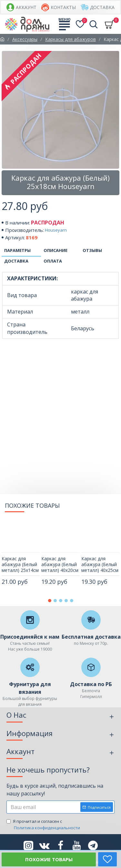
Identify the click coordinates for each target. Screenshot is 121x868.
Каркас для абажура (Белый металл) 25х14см (20, 564)
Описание (55, 250)
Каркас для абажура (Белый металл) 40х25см (100, 564)
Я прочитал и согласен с (44, 825)
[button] (50, 601)
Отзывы (92, 250)
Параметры (17, 250)
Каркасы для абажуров (71, 39)
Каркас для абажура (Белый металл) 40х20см (60, 564)
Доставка (16, 261)
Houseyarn (56, 230)
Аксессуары (25, 39)
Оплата (53, 261)
